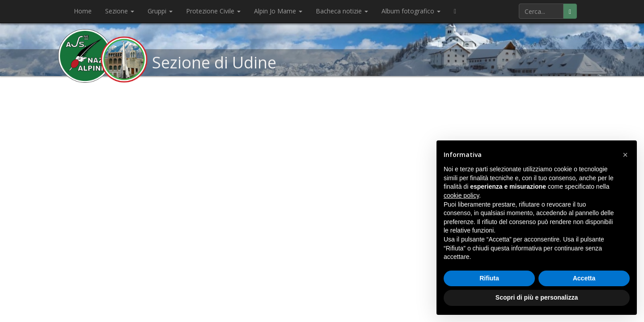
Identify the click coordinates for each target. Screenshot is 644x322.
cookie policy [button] (461, 195)
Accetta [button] (584, 278)
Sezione (120, 11)
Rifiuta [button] (489, 278)
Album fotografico (411, 11)
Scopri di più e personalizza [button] (537, 297)
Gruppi (160, 11)
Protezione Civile (213, 11)
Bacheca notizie (342, 11)
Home (83, 11)
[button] (625, 155)
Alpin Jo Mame (278, 11)
